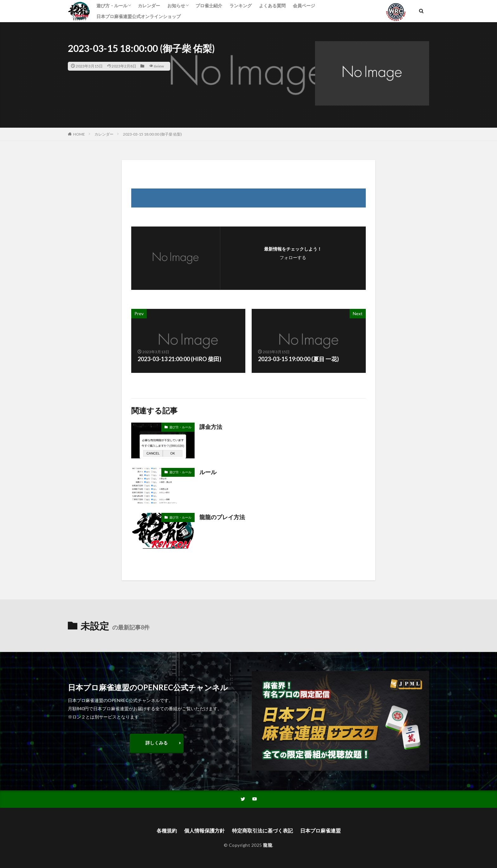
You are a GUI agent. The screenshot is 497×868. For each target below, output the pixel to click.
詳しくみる (157, 743)
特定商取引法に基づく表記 (262, 830)
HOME (79, 134)
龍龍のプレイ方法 (222, 517)
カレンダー (149, 6)
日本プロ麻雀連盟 (320, 830)
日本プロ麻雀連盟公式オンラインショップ (139, 16)
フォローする (293, 257)
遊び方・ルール (112, 6)
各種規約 (167, 830)
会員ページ (304, 6)
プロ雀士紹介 (209, 6)
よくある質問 (272, 6)
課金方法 (211, 427)
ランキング (241, 6)
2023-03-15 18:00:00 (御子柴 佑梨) (152, 134)
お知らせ (176, 6)
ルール (208, 472)
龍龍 (268, 845)
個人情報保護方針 (204, 830)
